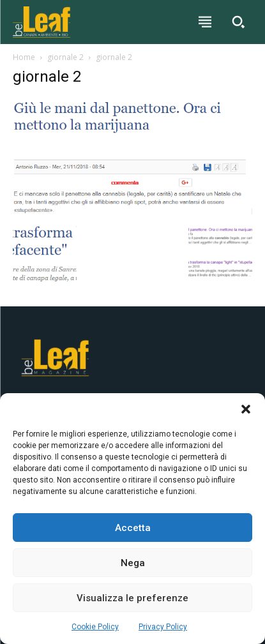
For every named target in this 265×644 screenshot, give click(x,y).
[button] (246, 409)
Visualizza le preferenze (132, 598)
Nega (133, 563)
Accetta (133, 528)
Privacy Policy (163, 627)
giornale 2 (65, 57)
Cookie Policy (95, 627)
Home (24, 57)
